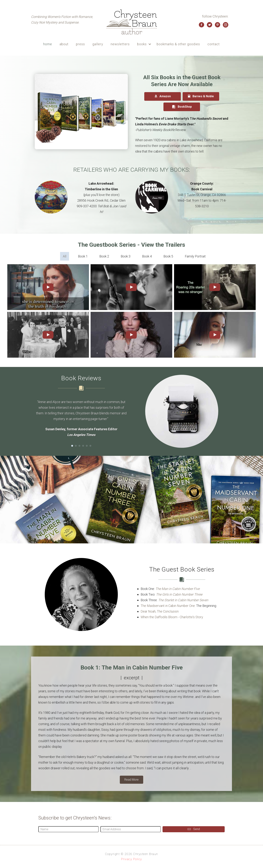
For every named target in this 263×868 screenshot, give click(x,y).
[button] (150, 44)
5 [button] (87, 446)
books (142, 44)
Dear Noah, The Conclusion (160, 611)
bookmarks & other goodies (178, 44)
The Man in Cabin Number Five (178, 589)
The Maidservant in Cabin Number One (168, 606)
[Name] (68, 829)
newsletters (120, 44)
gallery (98, 44)
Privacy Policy (132, 859)
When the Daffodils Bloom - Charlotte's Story (172, 617)
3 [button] (79, 446)
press (80, 44)
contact (214, 44)
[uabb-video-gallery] (48, 287)
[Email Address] (131, 829)
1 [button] (72, 446)
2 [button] (76, 446)
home (48, 44)
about (64, 44)
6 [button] (90, 446)
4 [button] (83, 446)
